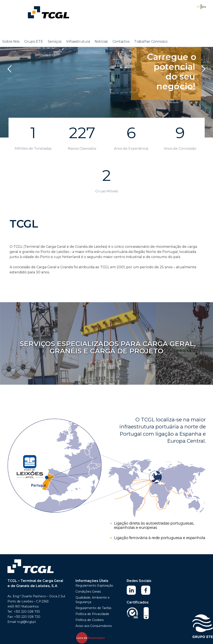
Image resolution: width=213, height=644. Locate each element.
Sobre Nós (11, 41)
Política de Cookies (90, 620)
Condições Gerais (88, 592)
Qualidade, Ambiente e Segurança (93, 600)
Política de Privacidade (92, 614)
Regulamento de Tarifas (93, 608)
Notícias (101, 41)
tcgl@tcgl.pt (27, 622)
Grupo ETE (34, 41)
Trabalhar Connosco (151, 41)
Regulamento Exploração (94, 586)
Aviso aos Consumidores (94, 626)
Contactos (121, 41)
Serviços (55, 41)
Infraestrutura (78, 41)
